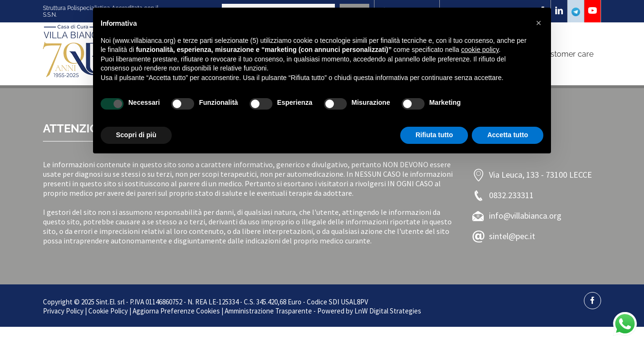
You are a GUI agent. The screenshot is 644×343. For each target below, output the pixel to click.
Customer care (567, 54)
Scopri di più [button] (136, 135)
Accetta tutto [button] (508, 135)
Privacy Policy (63, 311)
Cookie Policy (108, 311)
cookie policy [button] (480, 50)
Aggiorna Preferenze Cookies (176, 311)
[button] (539, 23)
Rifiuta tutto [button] (434, 135)
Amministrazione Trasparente (268, 311)
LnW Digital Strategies (388, 311)
